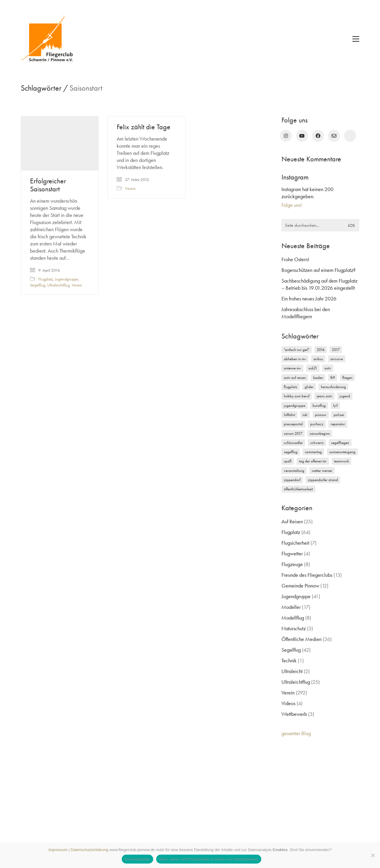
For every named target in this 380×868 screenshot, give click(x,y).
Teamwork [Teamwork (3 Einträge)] (341, 461)
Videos (288, 703)
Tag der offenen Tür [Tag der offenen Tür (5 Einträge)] (313, 461)
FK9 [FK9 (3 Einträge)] (333, 378)
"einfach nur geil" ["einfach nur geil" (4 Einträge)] (297, 350)
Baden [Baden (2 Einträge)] (318, 378)
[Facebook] (318, 136)
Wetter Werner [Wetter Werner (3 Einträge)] (322, 471)
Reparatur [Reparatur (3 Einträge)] (338, 424)
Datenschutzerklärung (89, 850)
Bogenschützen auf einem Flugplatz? (319, 270)
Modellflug (293, 618)
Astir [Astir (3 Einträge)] (328, 368)
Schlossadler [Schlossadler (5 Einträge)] (293, 443)
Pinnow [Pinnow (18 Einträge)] (321, 415)
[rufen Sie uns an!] (350, 136)
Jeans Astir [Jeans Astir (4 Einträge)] (324, 396)
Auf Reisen (292, 521)
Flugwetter (292, 553)
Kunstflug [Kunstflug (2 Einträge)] (319, 405)
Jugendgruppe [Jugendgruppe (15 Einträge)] (294, 405)
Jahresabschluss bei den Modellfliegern (306, 313)
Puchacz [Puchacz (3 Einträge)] (317, 424)
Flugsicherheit (295, 543)
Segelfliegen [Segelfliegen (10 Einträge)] (340, 443)
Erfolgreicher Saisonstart (48, 185)
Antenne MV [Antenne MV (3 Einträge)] (292, 368)
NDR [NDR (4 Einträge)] (305, 415)
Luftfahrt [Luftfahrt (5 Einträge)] (289, 415)
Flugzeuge (292, 564)
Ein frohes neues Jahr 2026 (309, 298)
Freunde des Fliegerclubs (307, 575)
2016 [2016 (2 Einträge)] (321, 350)
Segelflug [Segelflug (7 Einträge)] (291, 452)
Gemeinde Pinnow (300, 586)
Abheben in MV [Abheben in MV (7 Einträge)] (295, 359)
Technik (289, 660)
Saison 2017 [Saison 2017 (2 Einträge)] (293, 433)
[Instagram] (286, 136)
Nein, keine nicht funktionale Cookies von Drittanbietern (209, 859)
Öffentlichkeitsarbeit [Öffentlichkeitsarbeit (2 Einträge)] (298, 489)
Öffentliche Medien (301, 639)
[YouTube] (302, 136)
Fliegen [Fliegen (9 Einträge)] (347, 378)
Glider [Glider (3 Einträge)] (309, 387)
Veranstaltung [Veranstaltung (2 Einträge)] (294, 471)
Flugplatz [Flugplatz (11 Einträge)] (290, 387)
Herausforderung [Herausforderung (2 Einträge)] (333, 387)
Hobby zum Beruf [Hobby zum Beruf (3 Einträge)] (297, 396)
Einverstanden (137, 859)
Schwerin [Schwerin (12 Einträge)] (317, 443)
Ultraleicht (292, 671)
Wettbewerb (294, 714)
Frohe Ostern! (295, 259)
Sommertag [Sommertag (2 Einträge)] (313, 452)
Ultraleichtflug (58, 285)
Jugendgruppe (66, 279)
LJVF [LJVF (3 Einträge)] (335, 405)
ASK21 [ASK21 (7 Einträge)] (313, 368)
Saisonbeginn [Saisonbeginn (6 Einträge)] (320, 433)
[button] (356, 39)
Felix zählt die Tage (144, 127)
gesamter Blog (296, 733)
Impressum (58, 850)
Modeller (291, 607)
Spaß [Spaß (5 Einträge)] (288, 461)
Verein (77, 285)
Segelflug (38, 285)
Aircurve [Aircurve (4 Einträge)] (337, 359)
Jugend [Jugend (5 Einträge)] (345, 396)
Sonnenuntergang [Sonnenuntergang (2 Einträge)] (342, 452)
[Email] (334, 136)
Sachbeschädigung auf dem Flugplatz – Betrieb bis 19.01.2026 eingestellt (319, 284)
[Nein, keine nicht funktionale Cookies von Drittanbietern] (373, 855)
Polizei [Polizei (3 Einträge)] (339, 415)
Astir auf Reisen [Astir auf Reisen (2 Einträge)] (295, 378)
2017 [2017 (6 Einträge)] (336, 350)
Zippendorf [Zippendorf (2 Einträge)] (292, 480)
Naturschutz (294, 628)
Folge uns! (292, 205)
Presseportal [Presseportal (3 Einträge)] (293, 424)
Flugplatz (46, 279)
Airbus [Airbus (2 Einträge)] (318, 359)
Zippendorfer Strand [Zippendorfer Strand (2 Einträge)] (323, 480)
